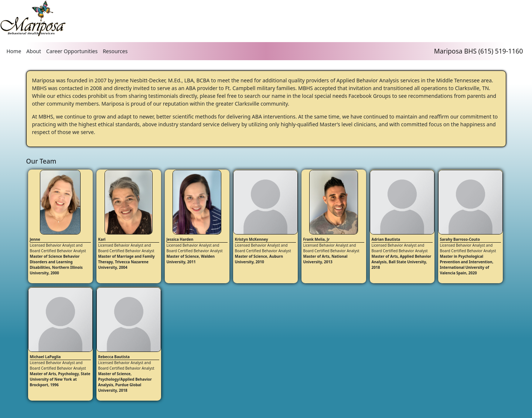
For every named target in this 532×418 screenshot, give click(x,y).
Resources (115, 51)
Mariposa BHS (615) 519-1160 (479, 51)
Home (14, 51)
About (34, 51)
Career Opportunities (72, 51)
